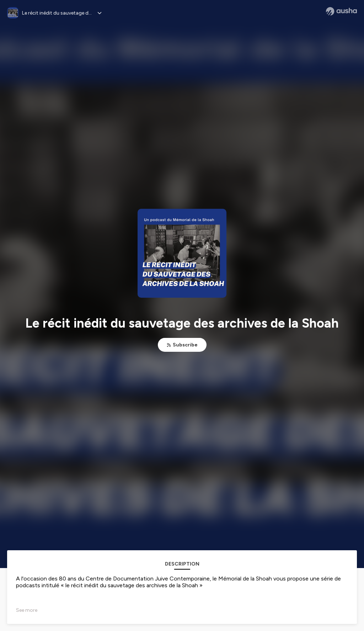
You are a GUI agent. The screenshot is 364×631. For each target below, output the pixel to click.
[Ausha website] (341, 11)
